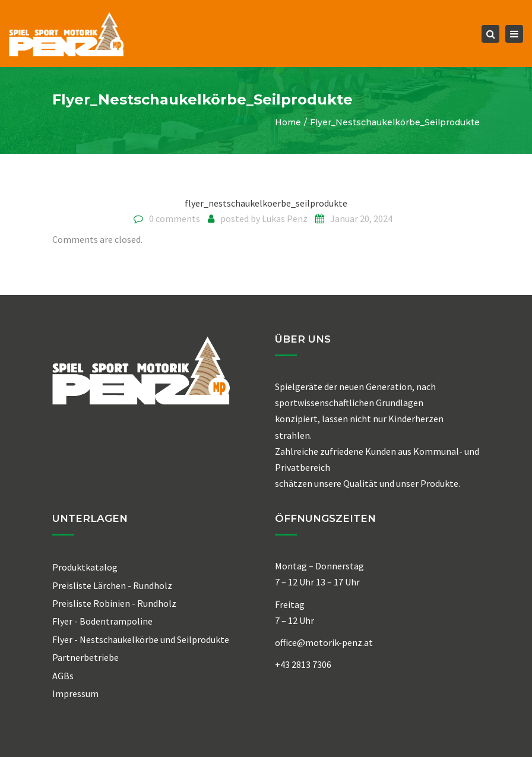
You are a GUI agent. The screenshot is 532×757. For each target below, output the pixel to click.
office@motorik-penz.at (324, 642)
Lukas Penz (285, 218)
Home (288, 122)
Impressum (75, 693)
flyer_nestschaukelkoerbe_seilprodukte (266, 203)
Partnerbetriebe (85, 657)
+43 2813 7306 (303, 664)
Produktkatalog (85, 567)
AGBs (63, 676)
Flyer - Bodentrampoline (102, 621)
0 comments (175, 218)
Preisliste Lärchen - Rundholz (112, 585)
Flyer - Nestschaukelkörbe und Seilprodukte (141, 639)
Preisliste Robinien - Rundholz (114, 603)
